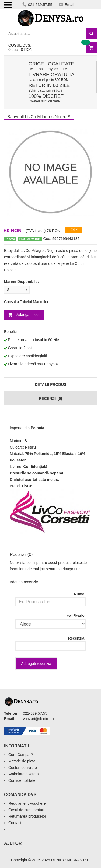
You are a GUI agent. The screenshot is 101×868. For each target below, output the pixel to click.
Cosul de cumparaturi (26, 810)
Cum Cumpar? (21, 755)
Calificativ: (76, 616)
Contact (15, 823)
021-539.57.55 (37, 5)
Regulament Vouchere (27, 803)
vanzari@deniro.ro (38, 719)
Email (67, 5)
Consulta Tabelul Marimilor (26, 302)
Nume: (80, 594)
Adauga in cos (28, 315)
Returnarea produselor (27, 816)
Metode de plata (22, 761)
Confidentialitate (22, 780)
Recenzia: (77, 638)
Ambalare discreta (24, 774)
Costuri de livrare (23, 768)
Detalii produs (50, 384)
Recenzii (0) (50, 398)
